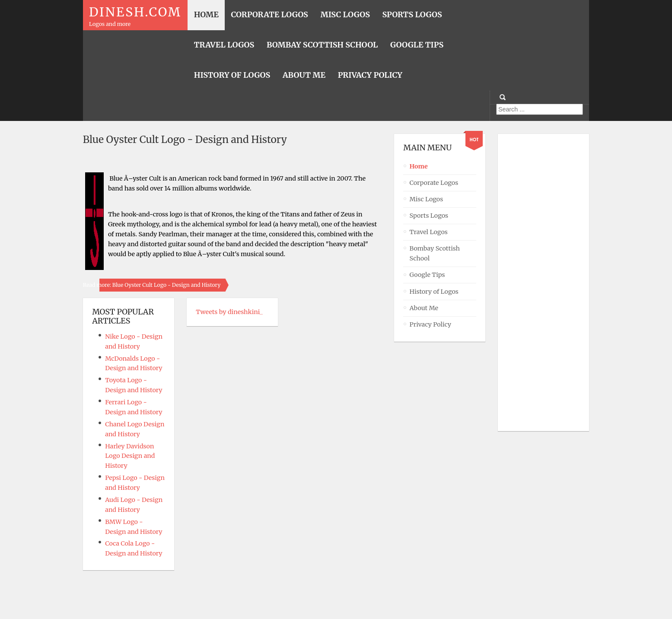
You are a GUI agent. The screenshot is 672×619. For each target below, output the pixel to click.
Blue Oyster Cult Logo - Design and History (185, 139)
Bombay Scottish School (435, 253)
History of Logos (434, 292)
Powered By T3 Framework (336, 600)
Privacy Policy (430, 324)
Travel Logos (429, 232)
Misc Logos (427, 199)
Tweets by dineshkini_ (229, 312)
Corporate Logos (434, 183)
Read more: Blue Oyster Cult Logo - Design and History (152, 285)
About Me (424, 308)
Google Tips (427, 275)
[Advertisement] (541, 283)
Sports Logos (429, 216)
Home (419, 166)
